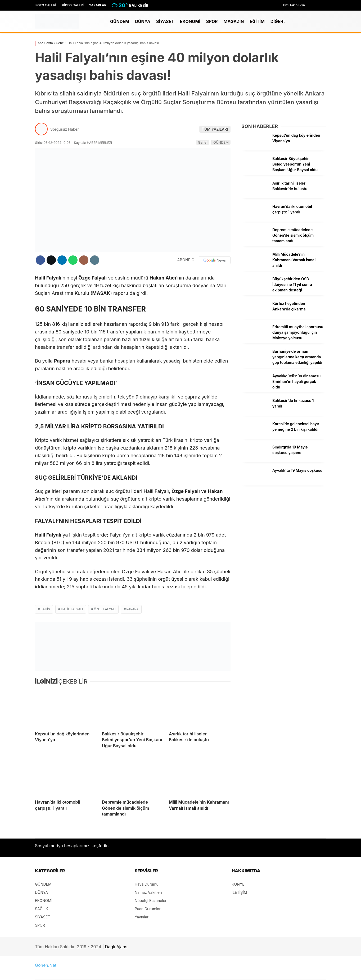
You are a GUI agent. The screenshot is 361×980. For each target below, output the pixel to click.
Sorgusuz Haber (65, 129)
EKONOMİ (190, 21)
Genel (203, 142)
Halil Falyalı (72, 609)
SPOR (212, 21)
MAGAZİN (234, 21)
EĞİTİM (257, 21)
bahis (45, 609)
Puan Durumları (148, 909)
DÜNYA (143, 21)
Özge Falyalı (105, 609)
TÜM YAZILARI (215, 129)
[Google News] (215, 260)
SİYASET (165, 21)
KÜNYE (238, 884)
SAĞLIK (42, 909)
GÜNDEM (120, 21)
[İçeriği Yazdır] (95, 260)
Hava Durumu (147, 884)
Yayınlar (142, 917)
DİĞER (277, 21)
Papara (132, 609)
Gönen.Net (46, 965)
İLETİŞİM (239, 892)
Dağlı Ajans (116, 947)
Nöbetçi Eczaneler (151, 901)
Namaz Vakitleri (148, 892)
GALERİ (46, 5)
